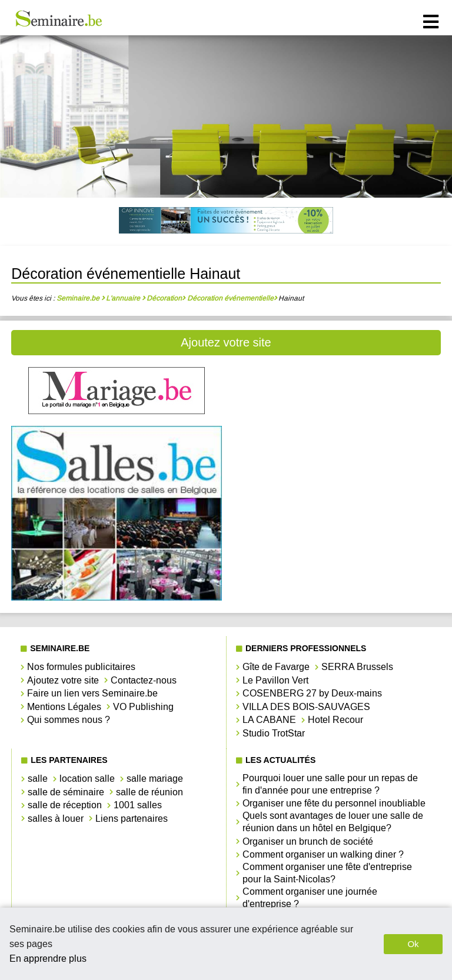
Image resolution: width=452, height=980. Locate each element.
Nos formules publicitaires (81, 667)
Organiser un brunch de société (308, 841)
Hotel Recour (335, 720)
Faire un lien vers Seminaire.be (92, 693)
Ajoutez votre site (226, 342)
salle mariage (155, 779)
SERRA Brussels (357, 667)
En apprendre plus (48, 959)
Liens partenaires (132, 819)
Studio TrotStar (274, 733)
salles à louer (56, 819)
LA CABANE (269, 720)
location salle (87, 779)
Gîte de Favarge (276, 667)
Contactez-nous (144, 680)
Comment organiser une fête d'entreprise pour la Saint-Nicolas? (327, 873)
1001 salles (138, 805)
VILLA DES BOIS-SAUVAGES (306, 707)
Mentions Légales (64, 707)
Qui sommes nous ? (69, 720)
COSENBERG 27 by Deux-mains (312, 693)
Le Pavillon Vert (275, 680)
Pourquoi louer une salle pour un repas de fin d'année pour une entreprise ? (330, 784)
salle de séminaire (66, 792)
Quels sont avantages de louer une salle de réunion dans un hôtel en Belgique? (333, 822)
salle (38, 779)
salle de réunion (149, 792)
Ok (413, 944)
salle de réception (65, 805)
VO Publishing (143, 707)
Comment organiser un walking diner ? (323, 854)
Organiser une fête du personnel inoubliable (334, 803)
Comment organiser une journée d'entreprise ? (310, 898)
